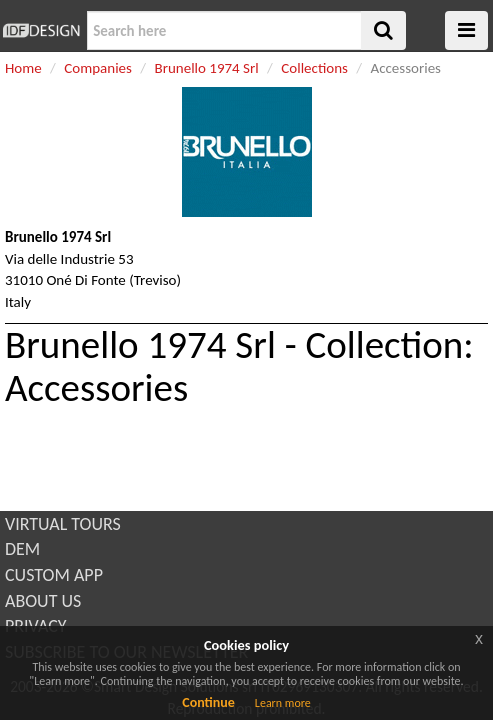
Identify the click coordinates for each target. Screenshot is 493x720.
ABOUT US (43, 601)
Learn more (283, 703)
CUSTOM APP (54, 575)
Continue (208, 702)
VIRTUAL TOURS (63, 524)
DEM (22, 549)
